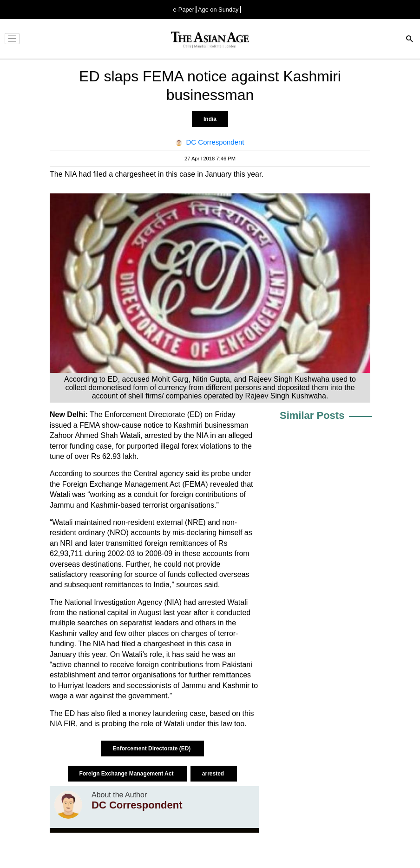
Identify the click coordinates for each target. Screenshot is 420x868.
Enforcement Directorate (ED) (152, 749)
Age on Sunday (218, 10)
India (210, 119)
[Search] (410, 40)
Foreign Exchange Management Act (127, 774)
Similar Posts (312, 415)
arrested (214, 774)
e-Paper (184, 10)
